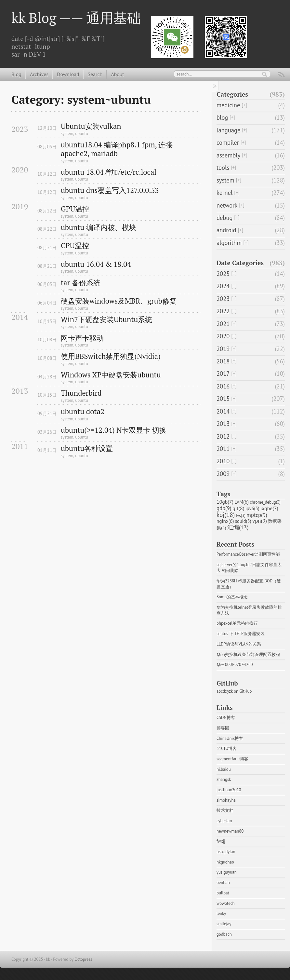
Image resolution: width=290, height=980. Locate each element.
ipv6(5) (252, 508)
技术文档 (225, 810)
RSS (282, 75)
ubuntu (81, 134)
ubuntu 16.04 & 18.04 (96, 264)
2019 (223, 349)
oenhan (223, 883)
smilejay (224, 924)
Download (68, 74)
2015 (223, 399)
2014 (223, 411)
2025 (223, 274)
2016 (223, 386)
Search (95, 74)
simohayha (226, 800)
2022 (223, 311)
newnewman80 (230, 831)
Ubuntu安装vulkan (91, 126)
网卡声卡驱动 (82, 338)
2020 (223, 336)
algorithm (229, 243)
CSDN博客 (226, 718)
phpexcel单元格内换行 (237, 623)
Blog (16, 74)
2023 (223, 299)
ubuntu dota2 (83, 412)
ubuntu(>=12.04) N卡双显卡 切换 (114, 430)
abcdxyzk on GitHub (234, 691)
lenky (221, 913)
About (117, 74)
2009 (223, 474)
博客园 (223, 728)
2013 (223, 424)
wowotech (225, 903)
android (226, 230)
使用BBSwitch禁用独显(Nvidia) (111, 356)
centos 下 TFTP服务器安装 (241, 634)
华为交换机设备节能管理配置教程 (248, 654)
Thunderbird (81, 393)
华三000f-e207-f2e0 (235, 665)
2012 (223, 436)
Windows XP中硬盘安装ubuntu (111, 375)
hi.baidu (224, 769)
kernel (224, 193)
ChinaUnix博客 (230, 738)
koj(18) (226, 515)
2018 (223, 361)
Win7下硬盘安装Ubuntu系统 (106, 320)
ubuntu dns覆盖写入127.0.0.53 (110, 191)
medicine (228, 105)
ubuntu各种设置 (87, 449)
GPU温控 (75, 209)
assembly (228, 155)
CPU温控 (75, 246)
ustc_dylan (226, 852)
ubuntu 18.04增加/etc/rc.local (109, 172)
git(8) (238, 508)
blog (222, 117)
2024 (223, 286)
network (227, 205)
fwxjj (221, 841)
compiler (228, 143)
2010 (223, 461)
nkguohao (225, 862)
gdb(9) (224, 508)
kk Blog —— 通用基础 (76, 18)
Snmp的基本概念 (232, 597)
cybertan (224, 821)
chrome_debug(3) (265, 502)
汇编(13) (238, 527)
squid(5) (243, 521)
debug (224, 218)
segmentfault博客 (232, 759)
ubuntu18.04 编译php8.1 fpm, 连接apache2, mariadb (117, 149)
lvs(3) (240, 516)
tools (223, 168)
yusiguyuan (227, 872)
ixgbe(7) (269, 508)
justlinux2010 (229, 790)
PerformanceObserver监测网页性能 (248, 554)
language (228, 130)
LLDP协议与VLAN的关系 (239, 644)
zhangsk (224, 779)
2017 (223, 374)
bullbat (223, 893)
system (67, 134)
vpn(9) (260, 521)
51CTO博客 (227, 749)
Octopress (83, 959)
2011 (223, 449)
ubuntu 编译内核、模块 (99, 228)
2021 (223, 324)
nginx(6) (225, 521)
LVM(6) (242, 502)
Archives (39, 74)
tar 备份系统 (81, 283)
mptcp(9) (257, 515)
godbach (224, 934)
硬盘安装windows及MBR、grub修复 (119, 301)
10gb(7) (225, 502)
